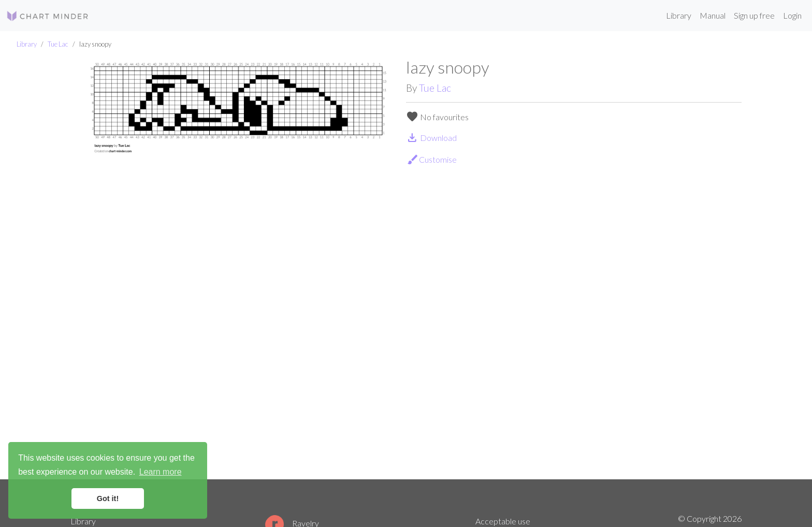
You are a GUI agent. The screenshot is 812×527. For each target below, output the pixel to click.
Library (679, 15)
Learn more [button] (161, 472)
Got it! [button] (108, 498)
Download (431, 138)
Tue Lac (58, 44)
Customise (432, 160)
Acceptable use (503, 521)
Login (792, 15)
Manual (713, 15)
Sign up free (754, 15)
